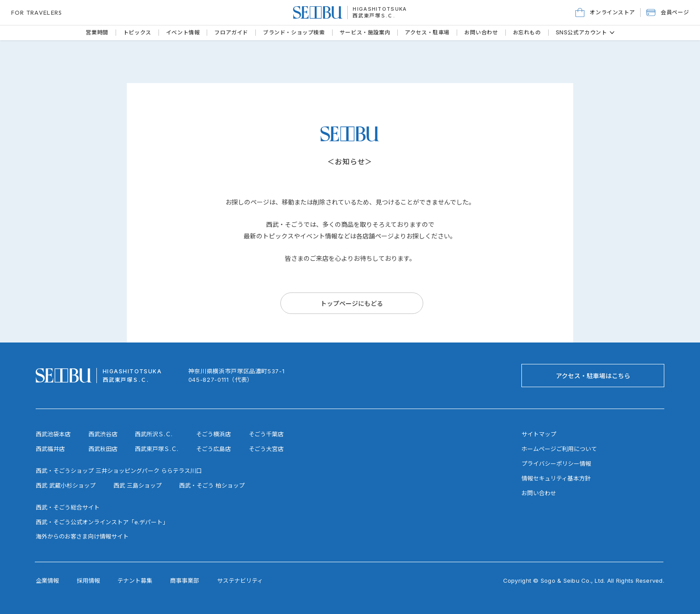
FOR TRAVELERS (37, 13)
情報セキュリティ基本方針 (556, 478)
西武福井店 (50, 449)
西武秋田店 (103, 449)
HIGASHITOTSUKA (380, 9)
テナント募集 (135, 581)
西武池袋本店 (53, 434)
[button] (668, 13)
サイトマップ (539, 434)
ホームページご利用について (559, 449)
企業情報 (47, 581)
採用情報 (88, 581)
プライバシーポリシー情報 (556, 464)
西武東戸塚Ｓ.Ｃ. (374, 16)
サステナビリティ (240, 581)
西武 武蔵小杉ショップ (66, 485)
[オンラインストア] (605, 13)
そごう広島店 (213, 449)
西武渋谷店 (103, 434)
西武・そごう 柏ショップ (212, 485)
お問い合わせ (539, 493)
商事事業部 (185, 581)
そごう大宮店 (266, 449)
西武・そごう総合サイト (68, 507)
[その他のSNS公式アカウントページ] (612, 33)
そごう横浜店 (213, 434)
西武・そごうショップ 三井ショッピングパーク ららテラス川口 (119, 471)
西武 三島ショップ (137, 485)
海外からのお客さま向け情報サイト (82, 536)
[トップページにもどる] (352, 303)
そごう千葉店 (266, 434)
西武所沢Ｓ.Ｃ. (154, 434)
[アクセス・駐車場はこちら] (593, 376)
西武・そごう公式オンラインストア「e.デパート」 (102, 522)
